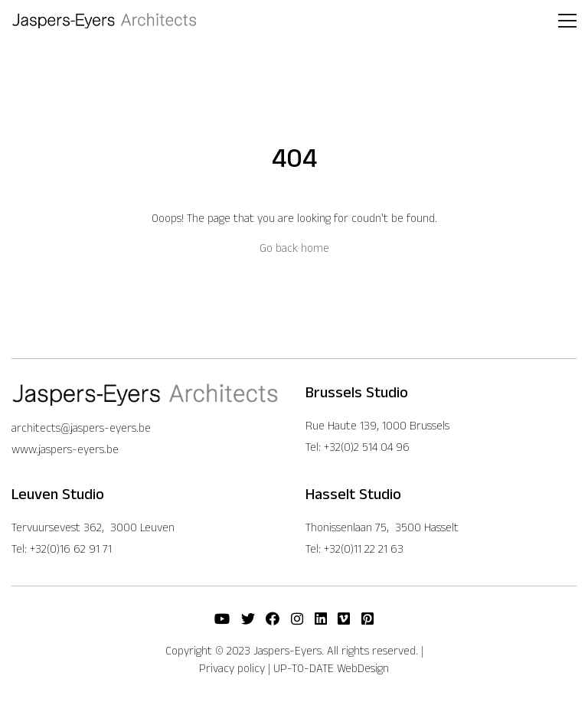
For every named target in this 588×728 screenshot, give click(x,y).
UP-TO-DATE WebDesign (331, 668)
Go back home (294, 248)
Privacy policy (232, 668)
